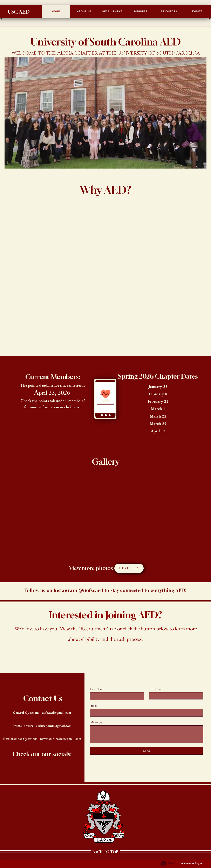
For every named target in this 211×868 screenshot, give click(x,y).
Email (94, 706)
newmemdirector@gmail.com (61, 739)
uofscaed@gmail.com (56, 713)
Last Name (156, 689)
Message (96, 722)
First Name (97, 689)
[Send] (147, 751)
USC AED (19, 12)
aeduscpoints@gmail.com (54, 726)
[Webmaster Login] (191, 864)
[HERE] (129, 568)
